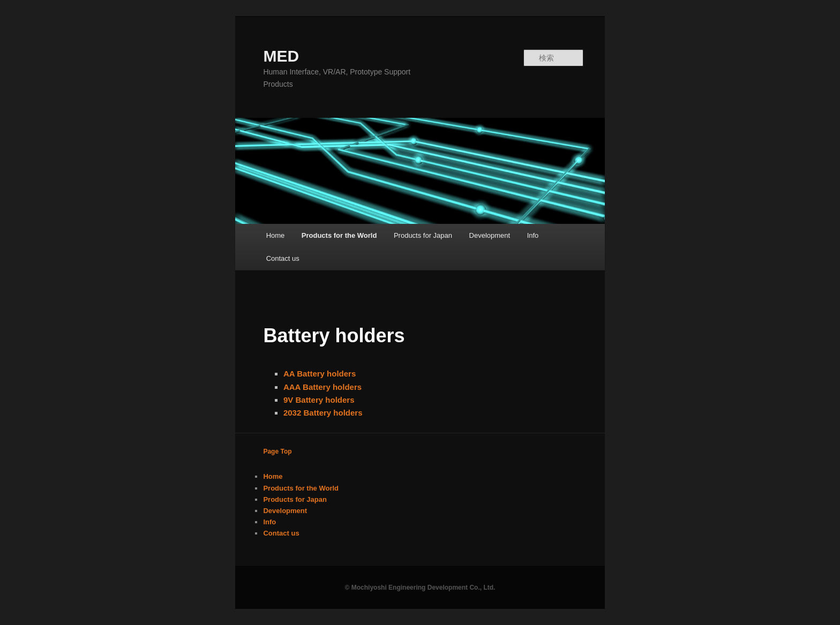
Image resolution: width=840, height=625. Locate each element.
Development (490, 235)
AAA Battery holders (322, 387)
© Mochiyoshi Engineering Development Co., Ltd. (420, 588)
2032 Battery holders (323, 413)
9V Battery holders (319, 400)
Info (533, 235)
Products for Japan (423, 235)
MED (281, 56)
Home (276, 235)
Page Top (277, 451)
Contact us (283, 258)
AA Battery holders (320, 374)
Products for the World (339, 235)
